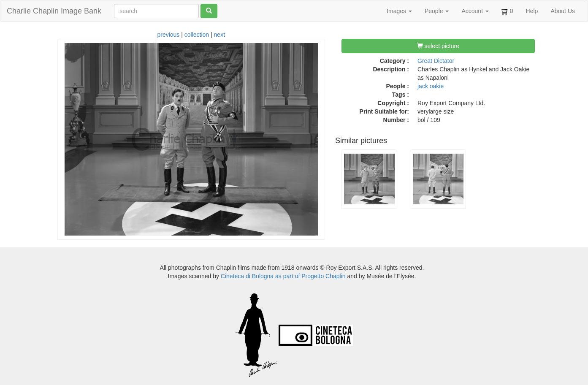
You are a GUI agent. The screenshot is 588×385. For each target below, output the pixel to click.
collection (197, 35)
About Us (563, 11)
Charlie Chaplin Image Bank (54, 11)
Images (399, 11)
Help (532, 11)
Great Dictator (436, 61)
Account (475, 11)
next (219, 35)
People (437, 11)
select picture (438, 46)
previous (168, 35)
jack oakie (431, 86)
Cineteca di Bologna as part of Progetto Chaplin (283, 276)
